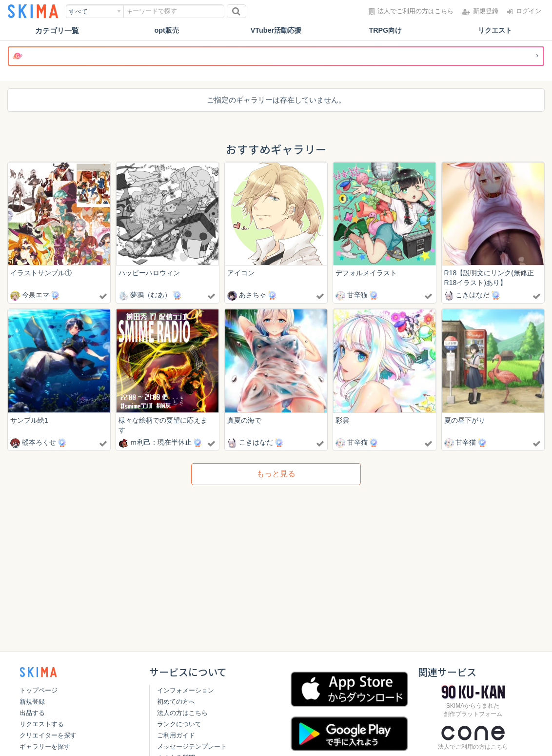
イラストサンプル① (41, 273)
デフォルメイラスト (366, 273)
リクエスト (495, 31)
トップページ (39, 690)
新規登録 (32, 702)
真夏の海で (244, 421)
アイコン (241, 273)
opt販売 (167, 31)
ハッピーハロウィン (149, 273)
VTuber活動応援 (276, 31)
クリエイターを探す (48, 735)
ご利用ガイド (176, 735)
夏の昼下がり (465, 421)
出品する (32, 713)
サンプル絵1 (29, 421)
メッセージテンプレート (192, 746)
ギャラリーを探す (45, 746)
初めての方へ (176, 702)
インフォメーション (186, 690)
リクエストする (42, 724)
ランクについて (179, 724)
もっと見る (276, 475)
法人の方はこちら (182, 713)
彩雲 (342, 421)
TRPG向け (386, 31)
